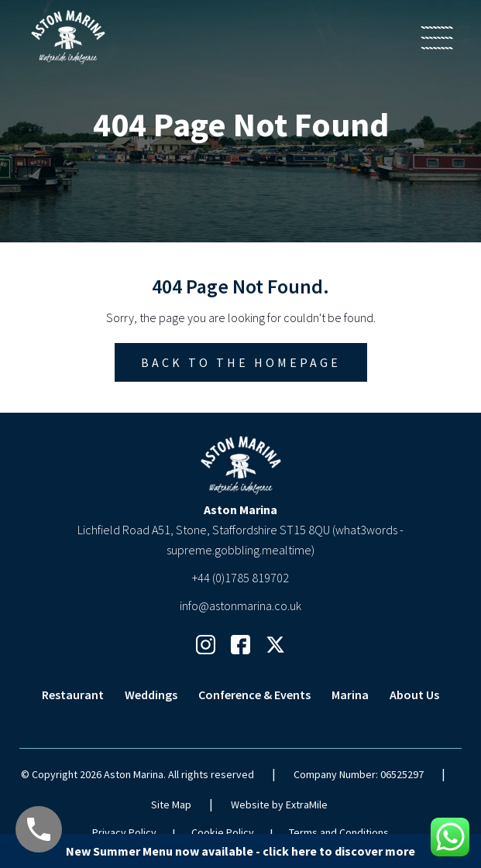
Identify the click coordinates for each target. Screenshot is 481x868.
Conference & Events (254, 695)
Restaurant (73, 695)
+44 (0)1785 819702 (240, 578)
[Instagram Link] (206, 645)
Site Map (171, 805)
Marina (350, 695)
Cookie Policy (223, 832)
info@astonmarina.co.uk (240, 606)
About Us (414, 695)
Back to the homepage (241, 362)
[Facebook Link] (240, 645)
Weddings (151, 695)
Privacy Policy (124, 832)
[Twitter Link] (275, 645)
